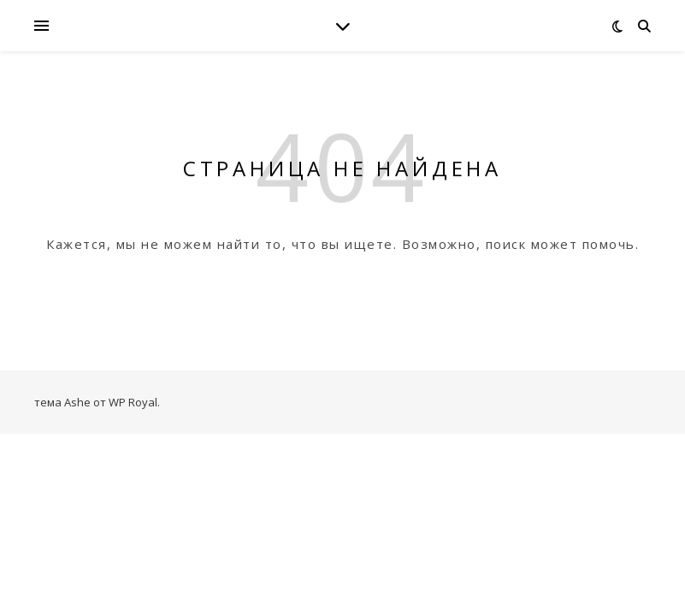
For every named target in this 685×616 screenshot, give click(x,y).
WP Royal (133, 402)
